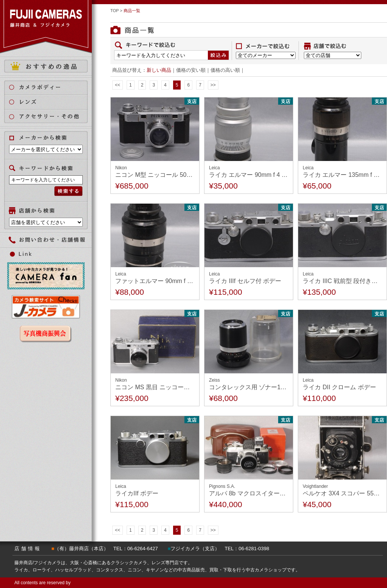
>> (213, 85)
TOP (115, 11)
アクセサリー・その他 (50, 117)
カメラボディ (50, 87)
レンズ (50, 102)
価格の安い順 (191, 70)
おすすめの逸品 (46, 66)
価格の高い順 (225, 70)
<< (118, 85)
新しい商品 (159, 70)
